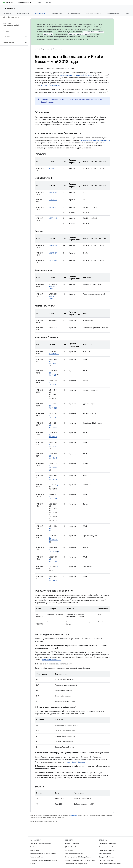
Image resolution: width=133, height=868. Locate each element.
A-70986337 (53, 253)
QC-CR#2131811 (54, 354)
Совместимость (74, 13)
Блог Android (69, 850)
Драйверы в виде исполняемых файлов (44, 860)
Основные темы (57, 13)
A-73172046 (53, 192)
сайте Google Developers (77, 762)
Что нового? (7, 13)
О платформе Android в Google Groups (78, 857)
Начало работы (23, 13)
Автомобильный (113, 13)
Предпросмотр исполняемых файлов (43, 854)
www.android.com (105, 854)
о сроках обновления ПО (50, 85)
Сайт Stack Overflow (106, 860)
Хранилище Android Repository (41, 844)
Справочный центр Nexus (107, 850)
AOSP (36, 49)
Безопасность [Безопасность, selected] (40, 13)
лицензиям (73, 815)
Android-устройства (94, 13)
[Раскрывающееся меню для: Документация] (32, 3)
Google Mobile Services (107, 857)
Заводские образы (37, 857)
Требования (34, 847)
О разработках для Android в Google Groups (80, 860)
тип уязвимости (86, 140)
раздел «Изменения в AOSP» (76, 39)
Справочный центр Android (108, 844)
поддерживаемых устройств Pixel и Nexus (76, 75)
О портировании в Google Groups (76, 864)
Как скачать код (36, 850)
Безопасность (57, 49)
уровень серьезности (101, 140)
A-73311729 (53, 168)
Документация (10, 8)
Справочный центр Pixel (107, 847)
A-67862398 (53, 261)
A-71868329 (53, 207)
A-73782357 (53, 200)
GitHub (33, 864)
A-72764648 (53, 218)
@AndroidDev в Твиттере (73, 847)
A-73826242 (53, 245)
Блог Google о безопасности (74, 854)
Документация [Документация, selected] (23, 3)
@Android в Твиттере (72, 844)
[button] (12, 17)
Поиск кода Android (44, 3)
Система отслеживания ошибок (110, 864)
